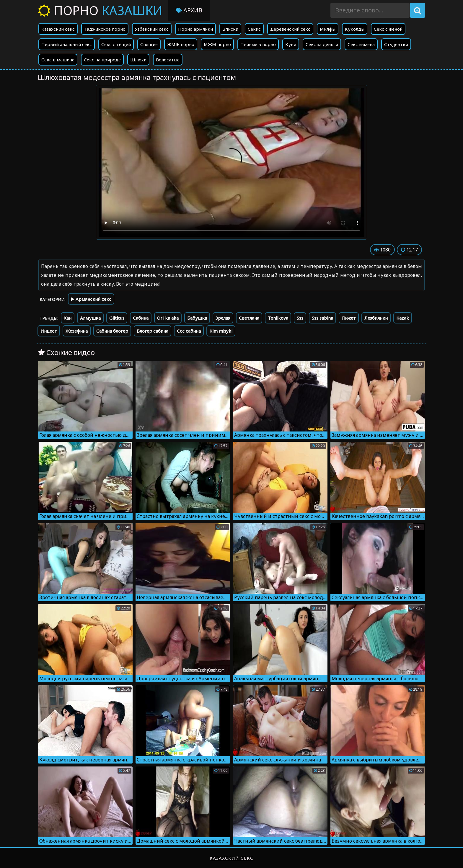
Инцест (49, 331)
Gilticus (117, 318)
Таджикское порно (105, 29)
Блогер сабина (153, 331)
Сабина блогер (112, 331)
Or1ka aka (168, 318)
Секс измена (361, 44)
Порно (100, 10)
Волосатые (168, 60)
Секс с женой (388, 29)
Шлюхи (138, 60)
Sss (300, 318)
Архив (189, 10)
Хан (68, 318)
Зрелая (223, 318)
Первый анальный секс (67, 44)
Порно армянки (195, 29)
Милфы (328, 29)
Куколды (355, 29)
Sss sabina (322, 318)
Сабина (141, 318)
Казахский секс (58, 29)
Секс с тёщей (116, 44)
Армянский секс (91, 299)
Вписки (230, 29)
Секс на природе (102, 60)
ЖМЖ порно (181, 44)
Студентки (396, 44)
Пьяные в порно (258, 44)
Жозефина (77, 331)
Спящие (149, 44)
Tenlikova (278, 318)
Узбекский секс (152, 29)
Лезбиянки (376, 318)
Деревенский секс (290, 29)
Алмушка (90, 318)
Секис (254, 29)
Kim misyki (221, 331)
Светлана (249, 318)
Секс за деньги (322, 44)
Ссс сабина (189, 331)
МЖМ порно (217, 44)
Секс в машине (58, 60)
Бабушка (197, 318)
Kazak (403, 318)
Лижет (349, 318)
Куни (291, 44)
